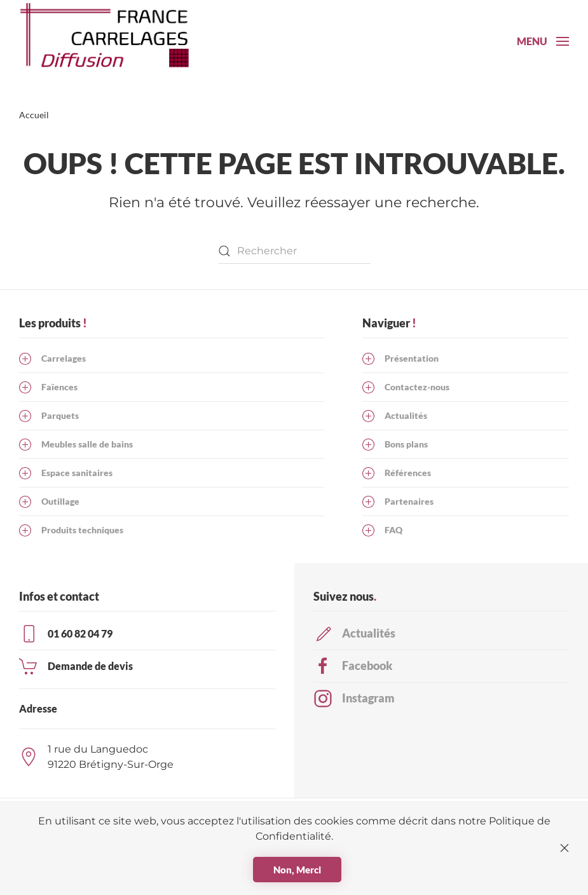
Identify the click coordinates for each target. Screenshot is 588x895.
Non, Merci (297, 870)
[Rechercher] (294, 251)
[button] (543, 41)
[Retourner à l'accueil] (111, 41)
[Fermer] (564, 848)
